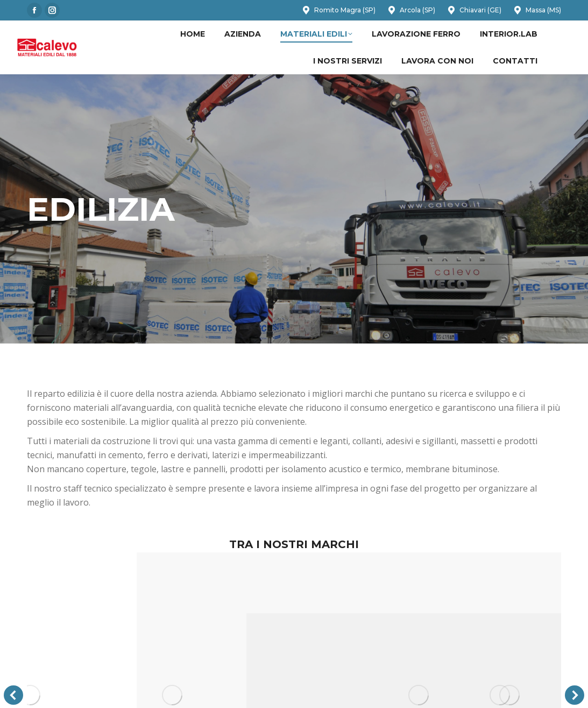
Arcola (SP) (411, 10)
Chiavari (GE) (474, 10)
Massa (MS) (537, 10)
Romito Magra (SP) (338, 10)
